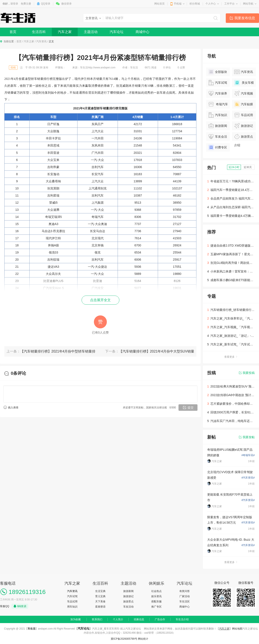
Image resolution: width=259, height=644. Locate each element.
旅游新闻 (218, 126)
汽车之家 (65, 32)
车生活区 (185, 601)
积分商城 (195, 4)
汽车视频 (244, 93)
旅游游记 (244, 126)
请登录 (14, 4)
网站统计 (143, 639)
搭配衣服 (156, 601)
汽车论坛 (117, 32)
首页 (13, 32)
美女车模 (244, 83)
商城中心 (142, 32)
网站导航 (248, 4)
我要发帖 (247, 437)
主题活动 (91, 32)
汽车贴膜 (244, 104)
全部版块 (218, 72)
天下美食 (100, 601)
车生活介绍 (182, 619)
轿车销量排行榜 (108, 108)
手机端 (178, 4)
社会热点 (156, 591)
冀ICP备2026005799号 (124, 639)
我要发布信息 (245, 18)
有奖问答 (185, 591)
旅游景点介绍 (244, 137)
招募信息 (139, 619)
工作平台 (229, 4)
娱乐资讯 (156, 596)
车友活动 (128, 607)
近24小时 (234, 167)
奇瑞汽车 (218, 104)
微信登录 (66, 4)
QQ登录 (46, 4)
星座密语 (100, 607)
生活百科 (39, 32)
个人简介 (118, 619)
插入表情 (13, 408)
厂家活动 (185, 596)
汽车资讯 (41, 41)
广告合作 (160, 619)
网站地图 (237, 629)
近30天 (248, 167)
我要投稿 (247, 373)
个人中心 (211, 4)
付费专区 (218, 147)
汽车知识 (218, 115)
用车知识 (72, 607)
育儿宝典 (100, 596)
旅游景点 (128, 601)
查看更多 (231, 357)
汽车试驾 (218, 83)
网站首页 (160, 4)
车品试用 (244, 115)
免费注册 (26, 4)
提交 (191, 408)
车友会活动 (218, 137)
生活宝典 (100, 591)
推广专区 (156, 607)
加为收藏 (76, 619)
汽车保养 (218, 93)
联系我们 (97, 619)
